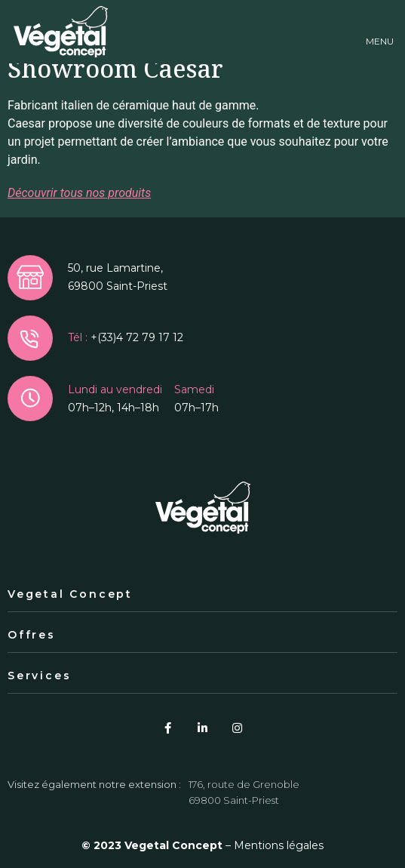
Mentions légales (279, 845)
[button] (380, 32)
